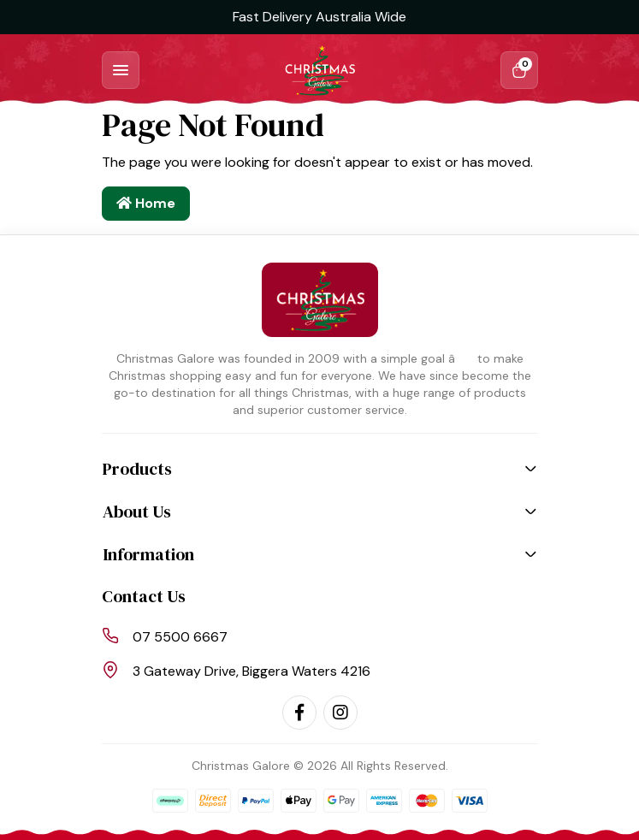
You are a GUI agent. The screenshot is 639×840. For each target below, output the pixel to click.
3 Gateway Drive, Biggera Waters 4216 (251, 671)
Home (146, 203)
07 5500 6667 (180, 637)
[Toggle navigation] (121, 70)
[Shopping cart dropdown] (519, 70)
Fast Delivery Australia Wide (319, 17)
